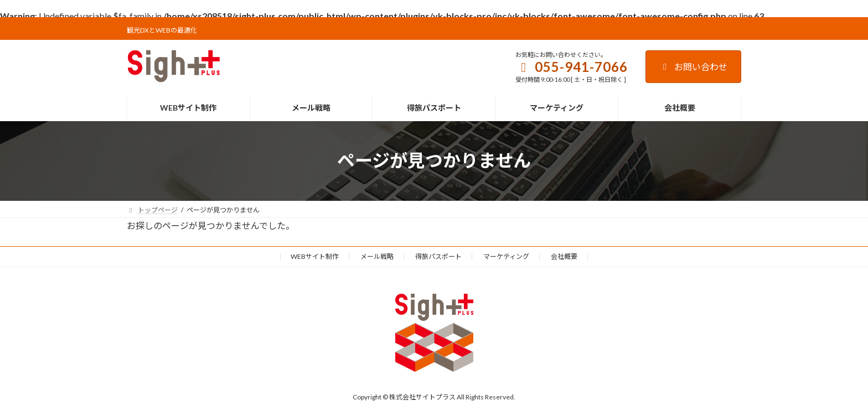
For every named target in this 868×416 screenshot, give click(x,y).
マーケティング (506, 256)
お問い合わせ (693, 67)
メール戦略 (377, 256)
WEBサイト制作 (315, 256)
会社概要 (564, 256)
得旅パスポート (438, 256)
